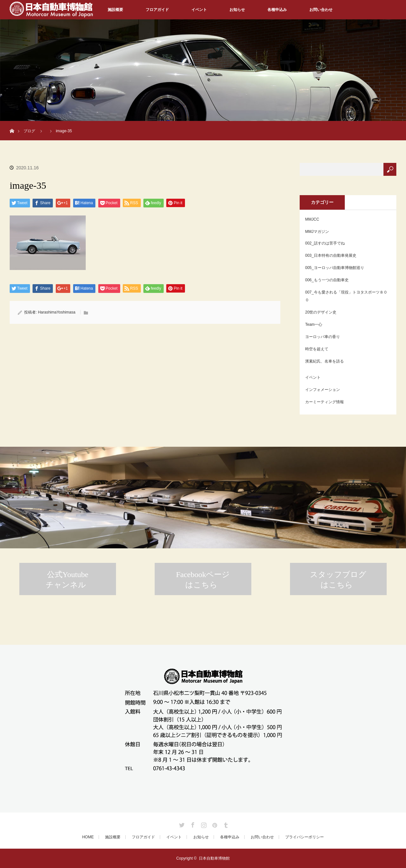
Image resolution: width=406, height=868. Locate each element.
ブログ (29, 131)
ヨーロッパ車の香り (323, 337)
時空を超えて (317, 349)
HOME (88, 837)
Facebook (192, 824)
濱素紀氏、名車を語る (324, 361)
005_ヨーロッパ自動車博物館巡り (335, 268)
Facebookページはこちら (203, 580)
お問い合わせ (321, 10)
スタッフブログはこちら (338, 580)
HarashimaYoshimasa (57, 312)
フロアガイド (157, 10)
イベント (199, 10)
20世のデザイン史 (321, 312)
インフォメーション (323, 390)
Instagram (203, 824)
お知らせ (237, 10)
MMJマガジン (317, 232)
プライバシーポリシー (304, 837)
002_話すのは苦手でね (325, 243)
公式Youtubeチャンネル (67, 580)
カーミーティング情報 (324, 402)
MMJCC (312, 219)
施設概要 (115, 10)
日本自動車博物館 (214, 858)
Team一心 (314, 324)
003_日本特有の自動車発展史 (331, 255)
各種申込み (277, 10)
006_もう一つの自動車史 (327, 280)
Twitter (181, 824)
